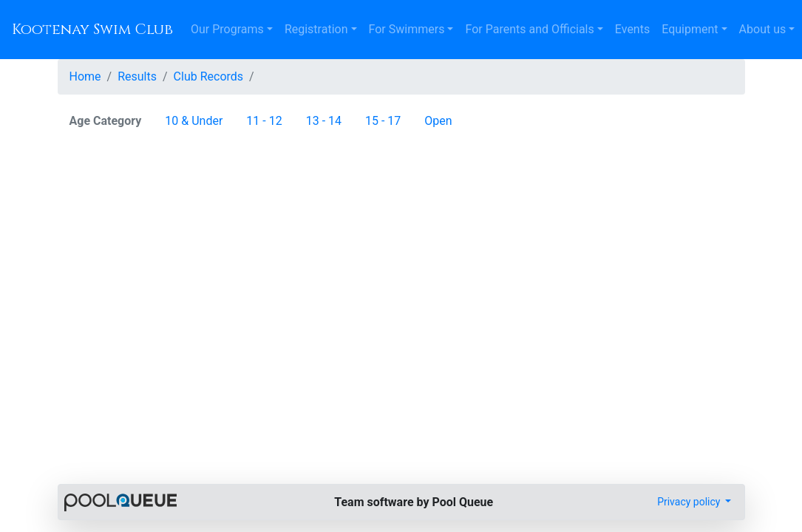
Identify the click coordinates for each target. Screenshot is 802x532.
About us (763, 29)
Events (632, 29)
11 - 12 (264, 121)
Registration (316, 29)
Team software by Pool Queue (414, 502)
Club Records (208, 76)
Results (137, 76)
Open (438, 121)
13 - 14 (324, 121)
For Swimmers (407, 29)
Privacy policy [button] (690, 502)
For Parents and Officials (529, 29)
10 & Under (194, 121)
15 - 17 (383, 121)
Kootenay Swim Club (92, 29)
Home (85, 76)
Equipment (690, 29)
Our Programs (227, 29)
